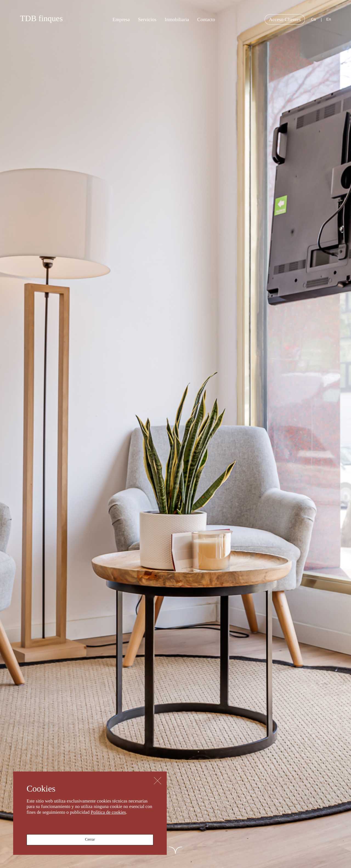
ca (313, 19)
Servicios (147, 19)
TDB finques (41, 19)
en (329, 19)
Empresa (121, 19)
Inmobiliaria (177, 19)
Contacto (206, 19)
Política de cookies (108, 812)
